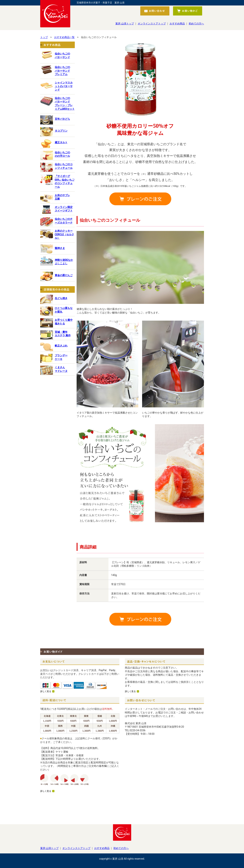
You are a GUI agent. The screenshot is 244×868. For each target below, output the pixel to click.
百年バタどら (62, 119)
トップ (44, 37)
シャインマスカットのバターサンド (64, 86)
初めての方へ (196, 24)
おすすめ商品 (177, 24)
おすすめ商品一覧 (64, 37)
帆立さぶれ (61, 346)
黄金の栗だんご (64, 275)
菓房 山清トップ (125, 24)
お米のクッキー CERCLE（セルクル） (65, 234)
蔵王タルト (61, 142)
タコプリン (61, 131)
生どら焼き (61, 298)
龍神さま (60, 248)
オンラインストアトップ (152, 24)
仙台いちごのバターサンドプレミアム (62, 71)
